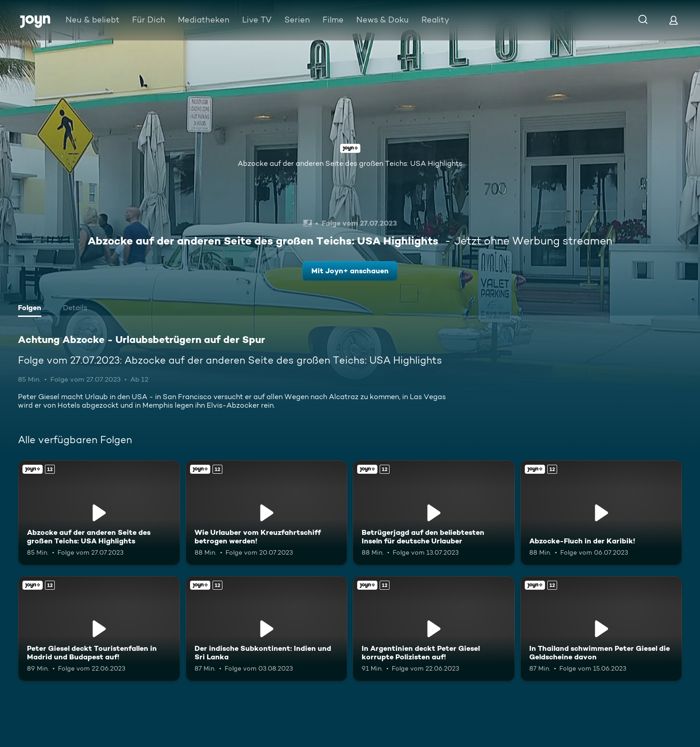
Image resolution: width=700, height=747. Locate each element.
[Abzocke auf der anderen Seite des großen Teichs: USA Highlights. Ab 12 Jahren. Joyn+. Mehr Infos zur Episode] (99, 513)
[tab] (32, 309)
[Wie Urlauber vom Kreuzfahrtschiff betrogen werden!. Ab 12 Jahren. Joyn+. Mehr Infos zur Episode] (267, 513)
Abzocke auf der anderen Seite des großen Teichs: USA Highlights (350, 163)
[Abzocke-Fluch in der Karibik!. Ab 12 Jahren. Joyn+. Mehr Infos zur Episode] (601, 513)
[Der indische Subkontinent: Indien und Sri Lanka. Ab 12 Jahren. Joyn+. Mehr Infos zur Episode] (267, 629)
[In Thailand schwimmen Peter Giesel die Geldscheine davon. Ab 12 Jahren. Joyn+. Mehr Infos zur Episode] (601, 629)
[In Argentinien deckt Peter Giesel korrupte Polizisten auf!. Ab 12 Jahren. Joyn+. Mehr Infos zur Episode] (434, 629)
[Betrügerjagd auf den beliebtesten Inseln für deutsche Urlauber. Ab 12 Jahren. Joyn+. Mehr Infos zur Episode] (434, 513)
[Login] (673, 20)
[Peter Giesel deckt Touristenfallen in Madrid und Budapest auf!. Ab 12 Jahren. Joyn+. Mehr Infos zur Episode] (99, 629)
